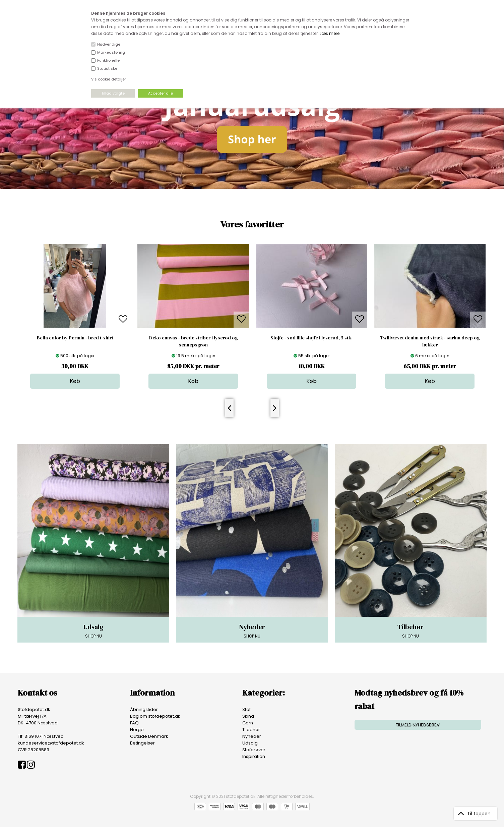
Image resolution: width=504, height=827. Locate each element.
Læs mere (330, 33)
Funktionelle (108, 60)
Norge (137, 730)
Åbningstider (144, 709)
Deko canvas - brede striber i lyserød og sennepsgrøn (193, 341)
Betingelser (142, 743)
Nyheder (252, 736)
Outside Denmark (149, 736)
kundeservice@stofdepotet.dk (51, 743)
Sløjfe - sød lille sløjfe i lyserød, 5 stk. (311, 338)
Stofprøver (254, 750)
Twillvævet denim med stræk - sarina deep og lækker (430, 341)
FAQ (134, 723)
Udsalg (250, 743)
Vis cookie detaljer (109, 79)
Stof (246, 709)
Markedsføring (111, 52)
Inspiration (254, 756)
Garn (248, 723)
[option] (75, 316)
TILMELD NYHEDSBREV (418, 725)
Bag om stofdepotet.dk (155, 716)
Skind (248, 716)
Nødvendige (109, 44)
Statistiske (107, 68)
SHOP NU (93, 630)
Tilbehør (251, 730)
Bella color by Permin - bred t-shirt (75, 338)
